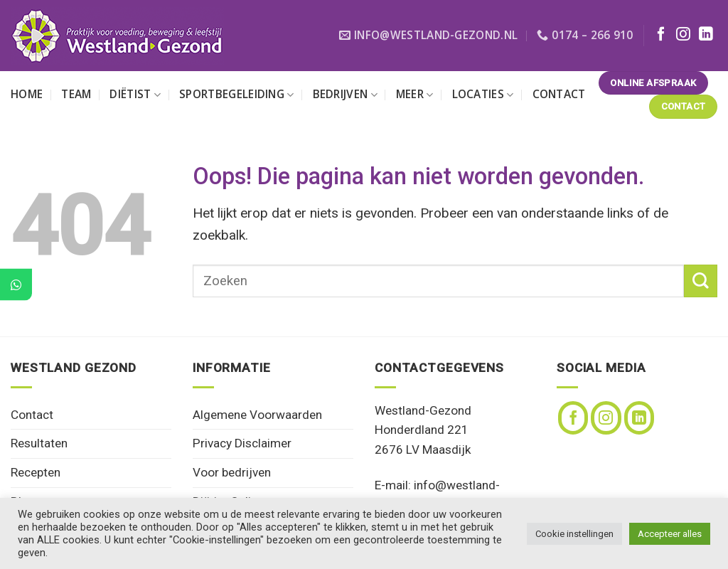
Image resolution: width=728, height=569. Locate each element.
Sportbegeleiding (236, 94)
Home (27, 94)
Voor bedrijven (232, 472)
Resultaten (39, 443)
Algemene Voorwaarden (257, 415)
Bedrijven (345, 94)
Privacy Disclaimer (242, 443)
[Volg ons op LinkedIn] (706, 35)
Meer (415, 94)
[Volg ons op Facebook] (661, 35)
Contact (559, 94)
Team (76, 94)
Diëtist (135, 94)
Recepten (36, 472)
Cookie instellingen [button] (574, 534)
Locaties (483, 94)
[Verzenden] (701, 281)
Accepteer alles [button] (670, 534)
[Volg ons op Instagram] (683, 35)
